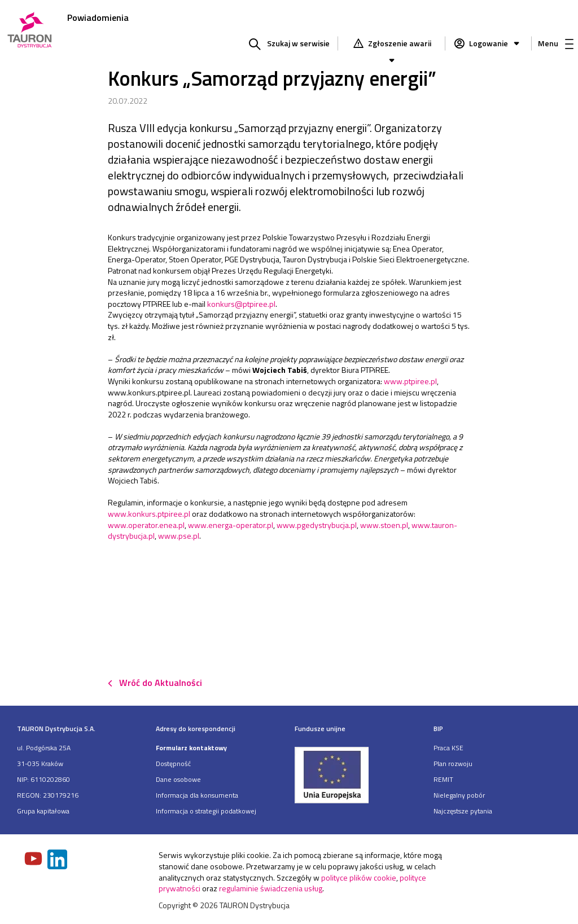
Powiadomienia (98, 17)
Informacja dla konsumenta (197, 795)
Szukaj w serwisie (298, 43)
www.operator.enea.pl (146, 525)
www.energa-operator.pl (231, 525)
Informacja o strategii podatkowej (206, 811)
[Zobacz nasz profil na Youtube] (34, 860)
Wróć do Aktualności (161, 683)
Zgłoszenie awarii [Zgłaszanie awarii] (399, 45)
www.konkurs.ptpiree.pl (149, 514)
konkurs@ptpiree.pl (241, 304)
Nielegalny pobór (459, 795)
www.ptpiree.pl (410, 381)
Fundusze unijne (320, 729)
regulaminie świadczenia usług (271, 888)
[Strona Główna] (30, 31)
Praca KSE (448, 748)
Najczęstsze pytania (463, 811)
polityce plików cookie (359, 877)
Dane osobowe (178, 779)
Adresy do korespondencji (196, 729)
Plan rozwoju (453, 764)
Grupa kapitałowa (43, 811)
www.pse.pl (179, 536)
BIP (438, 729)
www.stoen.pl (384, 525)
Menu (556, 43)
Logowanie (495, 43)
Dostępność (173, 764)
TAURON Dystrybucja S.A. (56, 729)
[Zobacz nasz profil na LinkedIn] (58, 861)
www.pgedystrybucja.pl (317, 525)
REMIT (443, 779)
